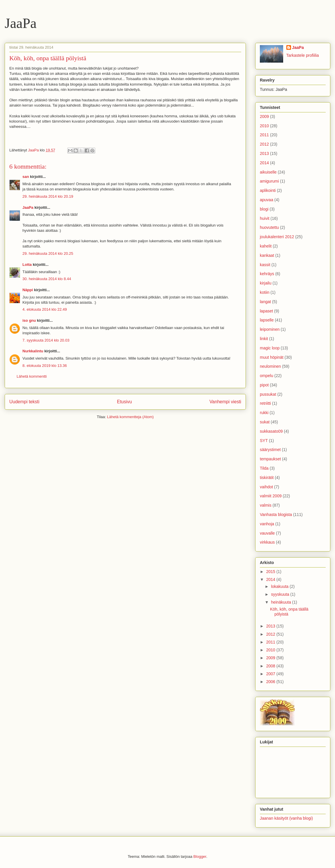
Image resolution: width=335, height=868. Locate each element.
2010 (264, 126)
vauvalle (267, 533)
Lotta (27, 265)
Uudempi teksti (24, 402)
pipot (264, 385)
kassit (265, 265)
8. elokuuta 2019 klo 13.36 (45, 366)
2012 (264, 144)
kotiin (265, 292)
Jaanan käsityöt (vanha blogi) (286, 818)
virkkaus (267, 542)
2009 (264, 116)
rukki (264, 413)
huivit (265, 218)
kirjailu (266, 283)
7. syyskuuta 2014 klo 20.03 (46, 340)
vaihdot (266, 487)
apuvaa (267, 200)
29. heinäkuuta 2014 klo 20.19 (48, 196)
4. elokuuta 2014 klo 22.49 (45, 309)
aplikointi (268, 190)
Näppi (28, 290)
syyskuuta (281, 594)
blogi (264, 209)
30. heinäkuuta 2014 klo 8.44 (47, 279)
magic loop (270, 348)
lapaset (266, 311)
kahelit (266, 246)
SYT (264, 441)
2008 (271, 666)
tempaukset (270, 459)
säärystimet (270, 450)
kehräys (267, 274)
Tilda (264, 468)
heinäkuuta (281, 602)
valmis (266, 505)
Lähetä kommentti (32, 376)
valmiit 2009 (271, 496)
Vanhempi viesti (225, 402)
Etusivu (125, 402)
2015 (271, 572)
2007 (271, 674)
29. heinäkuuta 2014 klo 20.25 (48, 253)
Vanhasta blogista (276, 515)
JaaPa (21, 23)
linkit (264, 339)
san (26, 177)
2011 (264, 135)
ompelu (267, 376)
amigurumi (269, 181)
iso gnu (29, 320)
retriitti (265, 403)
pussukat (268, 394)
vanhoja (267, 524)
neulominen (270, 366)
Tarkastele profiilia (303, 55)
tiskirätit (267, 478)
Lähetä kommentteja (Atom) (130, 417)
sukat (265, 422)
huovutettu (269, 227)
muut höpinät (272, 357)
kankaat (267, 255)
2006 (271, 682)
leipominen (270, 329)
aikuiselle (268, 172)
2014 (264, 163)
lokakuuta (280, 586)
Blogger (200, 856)
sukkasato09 (271, 431)
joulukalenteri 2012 (277, 237)
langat (265, 302)
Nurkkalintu (33, 351)
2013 (264, 153)
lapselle (267, 320)
